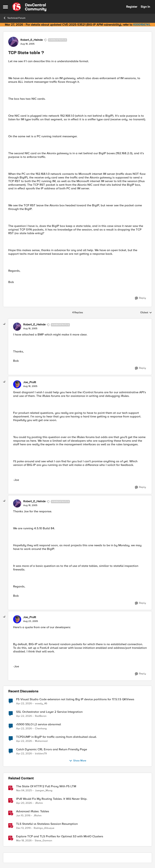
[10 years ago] (23, 816)
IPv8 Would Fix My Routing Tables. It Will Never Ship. (52, 799)
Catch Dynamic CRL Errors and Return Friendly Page (52, 749)
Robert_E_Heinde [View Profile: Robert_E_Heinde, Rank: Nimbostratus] (32, 40)
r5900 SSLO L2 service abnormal (39, 724)
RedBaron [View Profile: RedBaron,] (41, 716)
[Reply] (140, 298)
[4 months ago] (24, 841)
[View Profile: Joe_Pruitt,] (17, 384)
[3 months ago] (24, 703)
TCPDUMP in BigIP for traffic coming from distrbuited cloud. (57, 737)
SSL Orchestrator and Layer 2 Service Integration (49, 712)
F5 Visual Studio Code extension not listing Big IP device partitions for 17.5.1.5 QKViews (75, 699)
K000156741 (141, 25)
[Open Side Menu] (5, 7)
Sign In (145, 7)
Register (132, 7)
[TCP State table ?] (30, 329)
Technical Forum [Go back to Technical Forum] (14, 18)
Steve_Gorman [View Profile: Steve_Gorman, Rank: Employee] (43, 841)
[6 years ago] (23, 828)
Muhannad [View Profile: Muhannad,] (41, 741)
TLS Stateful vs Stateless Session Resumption (47, 824)
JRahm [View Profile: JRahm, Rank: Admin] (39, 803)
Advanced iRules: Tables (33, 811)
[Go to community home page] (29, 7)
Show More (78, 761)
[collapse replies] (4, 324)
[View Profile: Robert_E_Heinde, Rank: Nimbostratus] (13, 42)
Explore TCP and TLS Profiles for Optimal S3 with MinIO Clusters (60, 836)
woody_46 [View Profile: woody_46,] (41, 703)
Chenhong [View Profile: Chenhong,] (41, 728)
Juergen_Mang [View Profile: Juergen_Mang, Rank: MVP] (44, 790)
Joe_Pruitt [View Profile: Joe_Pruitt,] (30, 382)
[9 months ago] (24, 790)
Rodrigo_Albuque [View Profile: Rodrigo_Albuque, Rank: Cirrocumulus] (44, 828)
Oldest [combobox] (146, 313)
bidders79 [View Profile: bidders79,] (41, 753)
